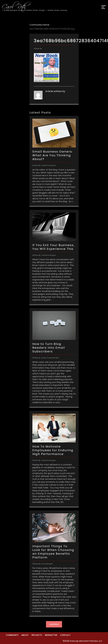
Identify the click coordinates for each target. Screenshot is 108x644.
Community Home (39, 25)
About (25, 635)
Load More (54, 624)
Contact (65, 635)
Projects (37, 635)
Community (12, 635)
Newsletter (51, 635)
